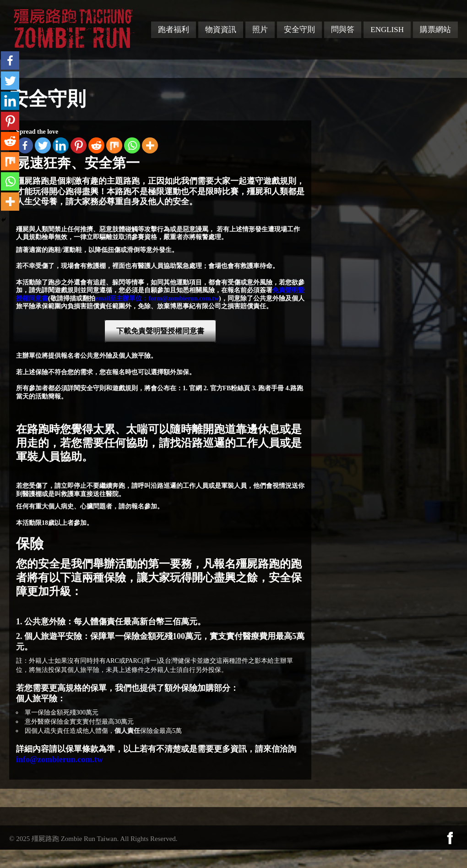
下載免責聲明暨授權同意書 (160, 331)
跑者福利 (174, 30)
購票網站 (435, 30)
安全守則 (299, 30)
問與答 (343, 30)
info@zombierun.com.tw (60, 759)
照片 (260, 30)
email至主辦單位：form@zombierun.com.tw (157, 298)
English (387, 30)
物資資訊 (221, 30)
